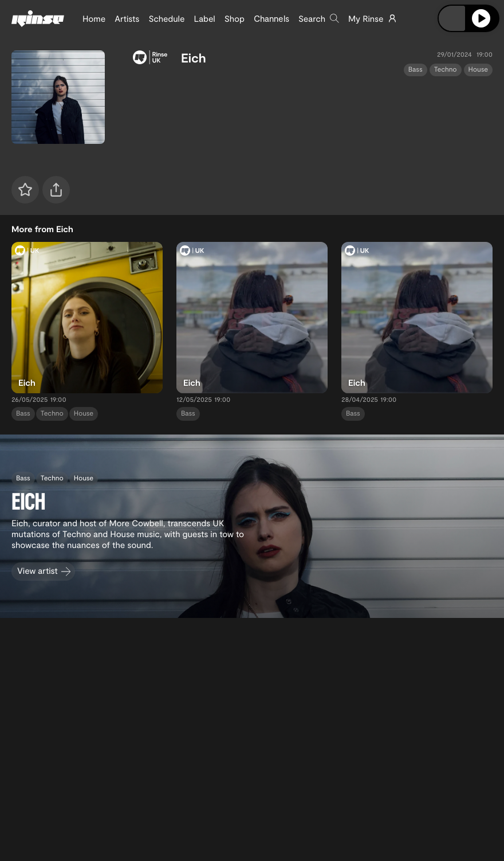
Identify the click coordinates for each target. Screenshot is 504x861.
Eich (194, 58)
